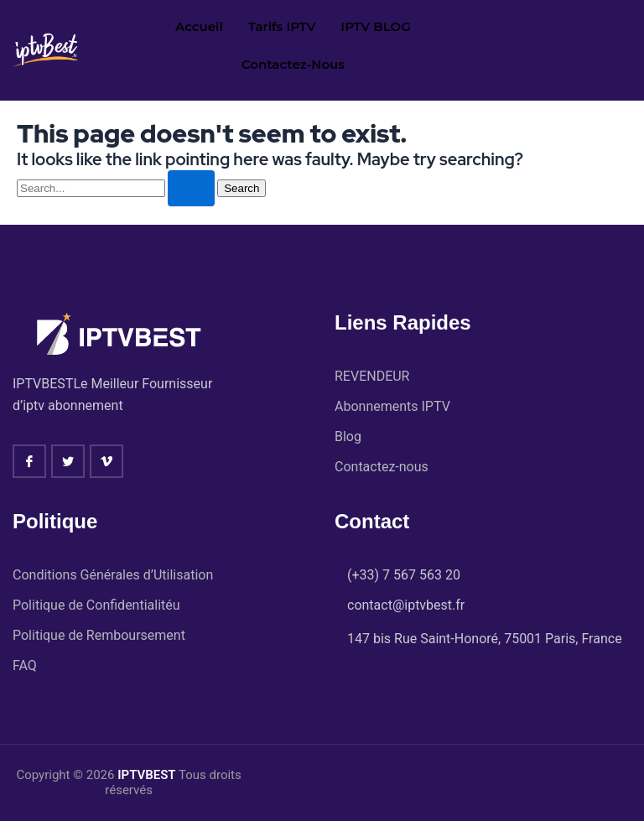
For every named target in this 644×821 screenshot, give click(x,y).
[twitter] (68, 461)
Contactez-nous (293, 64)
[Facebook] (29, 461)
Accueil (199, 26)
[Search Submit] (191, 188)
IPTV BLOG (375, 26)
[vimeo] (106, 461)
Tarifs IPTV (282, 26)
